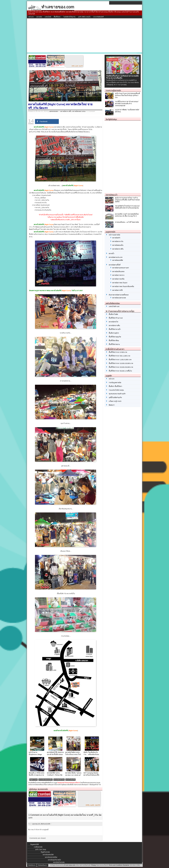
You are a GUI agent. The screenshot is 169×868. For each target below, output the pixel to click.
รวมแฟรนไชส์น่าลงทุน (116, 390)
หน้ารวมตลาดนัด (114, 235)
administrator (54, 111)
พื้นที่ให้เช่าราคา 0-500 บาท (118, 352)
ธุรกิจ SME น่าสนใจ (84, 17)
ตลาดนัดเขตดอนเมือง (46, 780)
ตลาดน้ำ (112, 254)
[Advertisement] (84, 36)
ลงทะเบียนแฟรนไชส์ (48, 855)
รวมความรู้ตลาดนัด (113, 90)
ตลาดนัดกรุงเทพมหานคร (121, 268)
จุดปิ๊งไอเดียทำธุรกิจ (115, 397)
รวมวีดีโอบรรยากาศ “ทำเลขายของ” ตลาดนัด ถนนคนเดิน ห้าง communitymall (127, 104)
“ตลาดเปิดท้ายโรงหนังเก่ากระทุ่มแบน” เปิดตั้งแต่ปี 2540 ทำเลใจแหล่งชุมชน (127, 207)
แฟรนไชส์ (48, 17)
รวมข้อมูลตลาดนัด (115, 383)
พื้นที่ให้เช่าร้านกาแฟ (116, 318)
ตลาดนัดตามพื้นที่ (115, 265)
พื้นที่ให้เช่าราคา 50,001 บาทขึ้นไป (120, 371)
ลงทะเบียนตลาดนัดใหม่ (51, 857)
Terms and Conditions (116, 865)
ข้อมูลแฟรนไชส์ (35, 844)
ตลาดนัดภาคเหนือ (118, 279)
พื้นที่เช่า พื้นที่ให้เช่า (115, 386)
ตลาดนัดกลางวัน (118, 241)
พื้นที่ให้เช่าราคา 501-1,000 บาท (119, 356)
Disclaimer (126, 865)
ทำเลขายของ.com (70, 865)
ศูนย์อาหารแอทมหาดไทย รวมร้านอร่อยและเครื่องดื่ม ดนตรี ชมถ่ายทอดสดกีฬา (127, 200)
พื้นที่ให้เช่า (57, 17)
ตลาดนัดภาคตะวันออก (120, 283)
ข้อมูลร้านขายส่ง (45, 852)
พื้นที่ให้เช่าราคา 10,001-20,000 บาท (121, 363)
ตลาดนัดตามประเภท (116, 257)
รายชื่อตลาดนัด (38, 847)
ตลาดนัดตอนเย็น (118, 245)
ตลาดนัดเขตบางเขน (79, 111)
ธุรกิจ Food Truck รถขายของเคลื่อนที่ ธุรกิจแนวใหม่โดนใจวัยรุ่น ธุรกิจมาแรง (127, 95)
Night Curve (34, 780)
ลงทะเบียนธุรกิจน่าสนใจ (54, 860)
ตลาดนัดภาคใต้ (117, 290)
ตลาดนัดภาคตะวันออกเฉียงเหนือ (123, 286)
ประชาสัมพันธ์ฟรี (98, 17)
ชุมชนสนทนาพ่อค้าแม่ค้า (117, 394)
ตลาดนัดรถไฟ (113, 322)
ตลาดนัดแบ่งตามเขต (119, 298)
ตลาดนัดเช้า (116, 238)
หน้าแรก (31, 17)
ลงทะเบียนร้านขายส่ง (59, 862)
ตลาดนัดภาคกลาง (118, 275)
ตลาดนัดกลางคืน (66, 111)
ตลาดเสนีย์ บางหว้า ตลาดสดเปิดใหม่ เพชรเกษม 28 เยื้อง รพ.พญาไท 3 (127, 215)
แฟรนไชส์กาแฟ (114, 306)
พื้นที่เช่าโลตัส (113, 314)
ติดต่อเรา (112, 405)
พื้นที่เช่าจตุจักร (114, 333)
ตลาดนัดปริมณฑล (118, 272)
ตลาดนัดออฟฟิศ (118, 260)
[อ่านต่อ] (124, 85)
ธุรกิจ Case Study (41, 849)
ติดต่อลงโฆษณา (43, 865)
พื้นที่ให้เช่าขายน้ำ (115, 329)
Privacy (94, 865)
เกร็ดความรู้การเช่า (115, 401)
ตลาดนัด (39, 17)
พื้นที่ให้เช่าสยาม (114, 344)
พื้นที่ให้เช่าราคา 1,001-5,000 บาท (120, 360)
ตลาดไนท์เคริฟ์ (70, 780)
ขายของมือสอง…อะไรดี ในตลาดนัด (127, 222)
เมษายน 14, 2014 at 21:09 (41, 824)
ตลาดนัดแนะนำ (112, 195)
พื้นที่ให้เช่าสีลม (114, 341)
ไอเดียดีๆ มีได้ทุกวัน (69, 17)
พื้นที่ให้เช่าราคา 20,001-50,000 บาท (121, 367)
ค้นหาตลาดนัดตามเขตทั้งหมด (119, 295)
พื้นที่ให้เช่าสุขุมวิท (115, 337)
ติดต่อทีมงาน (32, 865)
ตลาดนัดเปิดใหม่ (59, 780)
